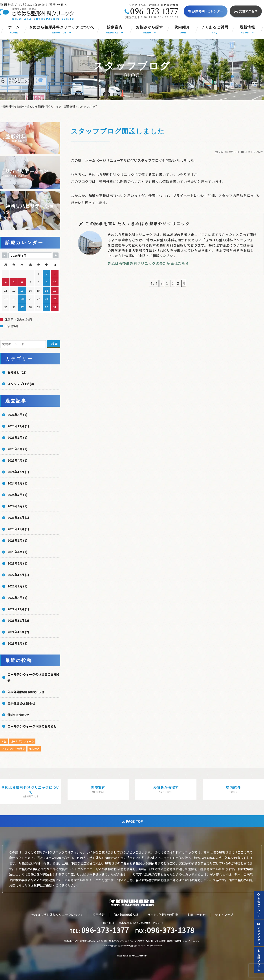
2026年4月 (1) (17, 415)
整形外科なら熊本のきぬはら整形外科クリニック (128, 946)
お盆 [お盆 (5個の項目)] (4, 741)
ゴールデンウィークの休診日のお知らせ (34, 677)
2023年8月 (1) (17, 540)
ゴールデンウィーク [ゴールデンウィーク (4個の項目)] (22, 741)
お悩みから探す (259, 905)
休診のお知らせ (18, 715)
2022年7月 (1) (17, 586)
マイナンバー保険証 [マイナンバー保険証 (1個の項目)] (13, 749)
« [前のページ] (162, 283)
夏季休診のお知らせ (21, 703)
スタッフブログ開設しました (118, 131)
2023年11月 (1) (18, 529)
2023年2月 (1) (17, 563)
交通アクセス (246, 11)
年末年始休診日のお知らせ (26, 692)
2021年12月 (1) (18, 609)
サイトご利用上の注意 (163, 915)
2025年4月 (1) (17, 460)
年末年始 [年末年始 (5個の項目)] (34, 749)
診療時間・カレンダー (206, 11)
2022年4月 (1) (17, 598)
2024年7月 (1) (17, 495)
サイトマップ (224, 915)
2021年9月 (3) (17, 643)
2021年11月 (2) (18, 620)
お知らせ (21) (17, 372)
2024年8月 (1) (17, 483)
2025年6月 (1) (17, 449)
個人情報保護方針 (126, 915)
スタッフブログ (254, 152)
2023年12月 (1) (18, 517)
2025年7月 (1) (17, 437)
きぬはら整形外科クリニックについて (57, 915)
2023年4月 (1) (17, 552)
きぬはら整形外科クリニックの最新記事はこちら (148, 263)
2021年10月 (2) (18, 632)
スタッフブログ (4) (21, 384)
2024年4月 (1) (17, 506)
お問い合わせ (196, 915)
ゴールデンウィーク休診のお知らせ (32, 726)
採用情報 (99, 915)
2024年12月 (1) (18, 472)
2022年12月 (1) (18, 575)
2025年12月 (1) (18, 426)
